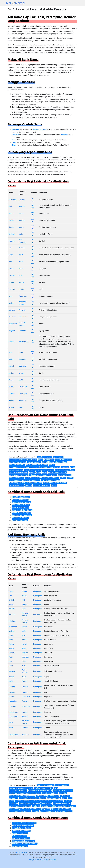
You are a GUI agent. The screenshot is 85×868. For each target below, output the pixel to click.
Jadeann (12, 687)
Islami (21, 213)
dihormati (64, 135)
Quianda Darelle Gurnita (21, 828)
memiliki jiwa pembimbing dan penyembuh (40, 475)
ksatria (32, 472)
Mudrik (11, 241)
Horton (11, 227)
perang (54, 485)
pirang (12, 801)
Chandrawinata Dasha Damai (23, 841)
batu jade (59, 801)
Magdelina (13, 701)
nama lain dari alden (17, 465)
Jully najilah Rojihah (20, 846)
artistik (63, 478)
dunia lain (36, 806)
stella (11, 640)
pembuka (63, 793)
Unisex (21, 373)
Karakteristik (24, 341)
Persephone (13, 712)
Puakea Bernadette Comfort (23, 825)
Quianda (12, 614)
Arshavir (12, 310)
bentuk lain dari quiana (18, 790)
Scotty (11, 387)
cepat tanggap (15, 480)
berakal (45, 462)
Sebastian (16, 135)
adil (59, 798)
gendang (44, 467)
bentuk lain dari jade (46, 801)
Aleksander (13, 200)
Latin (21, 234)
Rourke (11, 220)
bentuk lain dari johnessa (63, 790)
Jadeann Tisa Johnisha (21, 831)
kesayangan (52, 798)
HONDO (12, 407)
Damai (11, 604)
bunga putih (54, 796)
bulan (61, 809)
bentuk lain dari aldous (58, 462)
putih (70, 798)
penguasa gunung (16, 470)
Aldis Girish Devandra (20, 507)
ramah (30, 788)
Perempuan (38, 591)
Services (46, 860)
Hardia (11, 401)
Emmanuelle (13, 716)
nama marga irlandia (63, 460)
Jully (10, 661)
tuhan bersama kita (49, 806)
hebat (45, 472)
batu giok (68, 801)
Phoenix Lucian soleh (20, 518)
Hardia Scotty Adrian (20, 500)
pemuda (29, 485)
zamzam (12, 275)
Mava (11, 728)
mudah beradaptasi (17, 478)
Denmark (22, 331)
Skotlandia (23, 387)
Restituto (12, 234)
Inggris (21, 227)
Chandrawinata (14, 735)
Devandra (12, 317)
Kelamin (34, 193)
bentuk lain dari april (50, 793)
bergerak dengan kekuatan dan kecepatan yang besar (29, 809)
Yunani (24, 640)
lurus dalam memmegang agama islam (24, 467)
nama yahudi (58, 457)
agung (38, 472)
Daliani (11, 366)
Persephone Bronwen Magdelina (25, 844)
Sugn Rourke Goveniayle (22, 502)
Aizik (10, 206)
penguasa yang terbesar (18, 472)
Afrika (21, 269)
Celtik (21, 352)
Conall (11, 380)
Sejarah (22, 206)
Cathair (11, 394)
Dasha (11, 681)
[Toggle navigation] (76, 3)
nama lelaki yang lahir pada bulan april (39, 470)
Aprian (11, 303)
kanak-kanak (34, 798)
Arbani (11, 269)
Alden (14, 140)
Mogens (12, 331)
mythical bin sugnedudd (31, 480)
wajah (73, 467)
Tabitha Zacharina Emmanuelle (24, 823)
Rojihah (11, 600)
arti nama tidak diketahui (65, 470)
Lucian (11, 373)
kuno (56, 788)
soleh (11, 255)
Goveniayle (13, 324)
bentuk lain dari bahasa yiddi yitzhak (23, 460)
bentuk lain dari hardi (42, 485)
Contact (53, 860)
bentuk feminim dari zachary (20, 806)
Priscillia (12, 609)
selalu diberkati (53, 478)
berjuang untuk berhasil (57, 472)
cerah (29, 483)
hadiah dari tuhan (31, 801)
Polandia (25, 701)
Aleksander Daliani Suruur (22, 510)
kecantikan (13, 798)
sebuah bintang (42, 796)
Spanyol (25, 687)
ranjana (11, 697)
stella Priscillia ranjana (21, 838)
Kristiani (25, 728)
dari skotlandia (60, 483)
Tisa (10, 596)
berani (38, 793)
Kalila (11, 666)
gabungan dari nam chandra (20, 811)
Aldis (11, 248)
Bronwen (12, 671)
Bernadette (13, 627)
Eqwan (11, 282)
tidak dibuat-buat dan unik (35, 478)
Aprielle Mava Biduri (20, 833)
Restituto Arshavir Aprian (22, 515)
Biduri (11, 657)
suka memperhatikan (46, 785)
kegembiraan (49, 460)
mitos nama (37, 483)
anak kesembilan (62, 785)
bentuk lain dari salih (40, 465)
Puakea (11, 644)
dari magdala (47, 803)
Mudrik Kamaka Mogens (22, 513)
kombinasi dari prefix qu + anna (40, 790)
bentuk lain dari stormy (67, 806)
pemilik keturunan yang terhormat (22, 796)
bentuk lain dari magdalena (30, 803)
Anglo (24, 648)
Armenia (22, 310)
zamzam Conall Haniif (21, 505)
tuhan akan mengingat (62, 803)
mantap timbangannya (18, 788)
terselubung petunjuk (17, 483)
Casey (11, 591)
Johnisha (12, 621)
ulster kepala (48, 483)
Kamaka (12, 289)
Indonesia (23, 366)
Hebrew (25, 653)
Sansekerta (23, 296)
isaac (40, 460)
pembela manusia (45, 457)
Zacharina (12, 707)
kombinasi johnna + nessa (19, 793)
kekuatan (65, 467)
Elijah (14, 145)
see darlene (65, 796)
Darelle (11, 648)
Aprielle (11, 631)
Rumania (22, 359)
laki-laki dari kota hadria (51, 480)
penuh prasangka (16, 475)
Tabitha (11, 653)
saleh (28, 465)
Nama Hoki (26, 697)
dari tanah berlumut (17, 485)
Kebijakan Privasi (35, 860)
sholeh (52, 465)
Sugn (11, 352)
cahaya (68, 809)
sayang (43, 798)
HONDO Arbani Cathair (21, 497)
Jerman (22, 248)
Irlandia (22, 220)
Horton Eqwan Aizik (20, 520)
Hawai (21, 289)
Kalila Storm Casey (20, 836)
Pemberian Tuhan (40, 129)
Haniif (11, 262)
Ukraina (22, 200)
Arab (21, 275)
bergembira (14, 803)
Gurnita (11, 677)
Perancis (25, 604)
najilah (11, 635)
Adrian (11, 359)
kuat (32, 793)
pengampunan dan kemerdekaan (53, 811)
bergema (19, 801)
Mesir (21, 407)
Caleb (14, 142)
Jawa (21, 255)
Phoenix (12, 341)
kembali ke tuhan (34, 462)
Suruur (11, 213)
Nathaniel (15, 129)
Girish (11, 296)
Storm (11, 722)
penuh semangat (65, 475)
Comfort (12, 692)
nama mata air (54, 467)
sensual (70, 478)
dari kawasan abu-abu (18, 462)
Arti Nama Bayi (21, 852)
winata (69, 811)
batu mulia (23, 798)
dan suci (35, 811)
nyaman (54, 809)
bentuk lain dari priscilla (44, 788)
